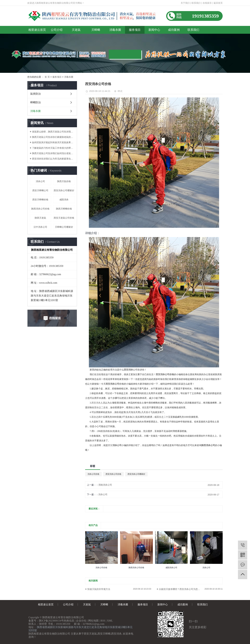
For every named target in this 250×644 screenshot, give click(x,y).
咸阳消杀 (64, 200)
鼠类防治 (35, 94)
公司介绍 (57, 30)
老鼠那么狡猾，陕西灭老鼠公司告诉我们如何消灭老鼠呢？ (53, 132)
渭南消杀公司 (105, 485)
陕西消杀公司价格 (40, 209)
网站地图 (93, 621)
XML (110, 621)
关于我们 (185, 3)
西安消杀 (96, 403)
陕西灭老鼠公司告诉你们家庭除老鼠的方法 (53, 137)
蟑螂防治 (35, 102)
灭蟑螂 (96, 30)
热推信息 (69, 621)
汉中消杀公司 (40, 227)
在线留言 (207, 3)
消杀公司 (40, 181)
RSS (103, 621)
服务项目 (135, 30)
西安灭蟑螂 (104, 634)
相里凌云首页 (37, 30)
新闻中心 (154, 30)
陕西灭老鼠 (40, 218)
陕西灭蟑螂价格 (64, 209)
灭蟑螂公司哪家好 (64, 227)
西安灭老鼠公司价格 (64, 218)
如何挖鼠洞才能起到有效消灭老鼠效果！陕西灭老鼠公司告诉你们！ (53, 142)
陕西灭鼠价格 (64, 181)
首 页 (47, 77)
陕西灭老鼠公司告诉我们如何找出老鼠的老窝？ (53, 153)
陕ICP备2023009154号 (51, 621)
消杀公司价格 (93, 474)
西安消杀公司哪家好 (64, 190)
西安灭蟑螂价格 (40, 200)
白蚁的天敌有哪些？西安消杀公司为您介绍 (181, 589)
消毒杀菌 (115, 30)
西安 (110, 445)
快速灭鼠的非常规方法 (99, 589)
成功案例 (174, 30)
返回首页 (218, 3)
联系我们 (196, 3)
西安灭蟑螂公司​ (40, 190)
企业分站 (81, 621)
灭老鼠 (76, 30)
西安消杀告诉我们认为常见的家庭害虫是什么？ (53, 159)
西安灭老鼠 (90, 634)
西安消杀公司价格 (113, 474)
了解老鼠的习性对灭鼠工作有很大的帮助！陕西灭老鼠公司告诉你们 (53, 148)
